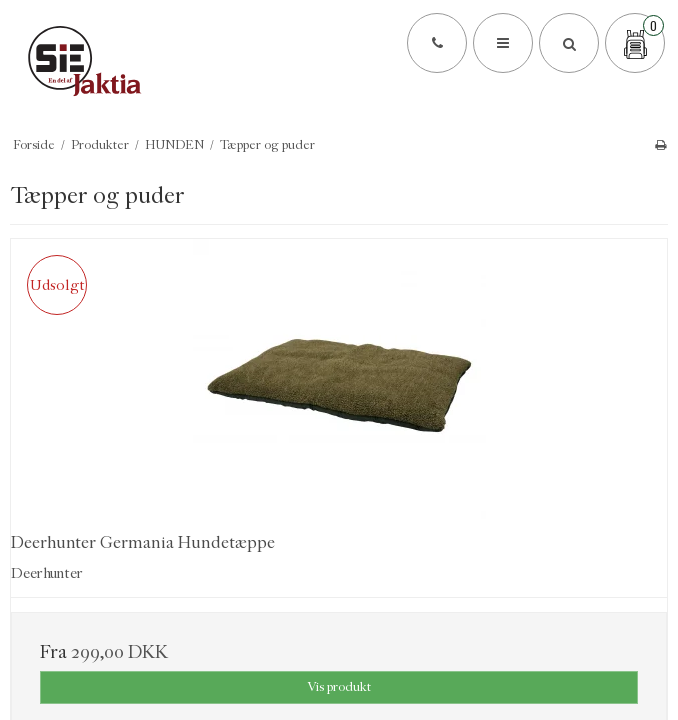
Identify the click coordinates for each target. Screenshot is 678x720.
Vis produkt (339, 686)
